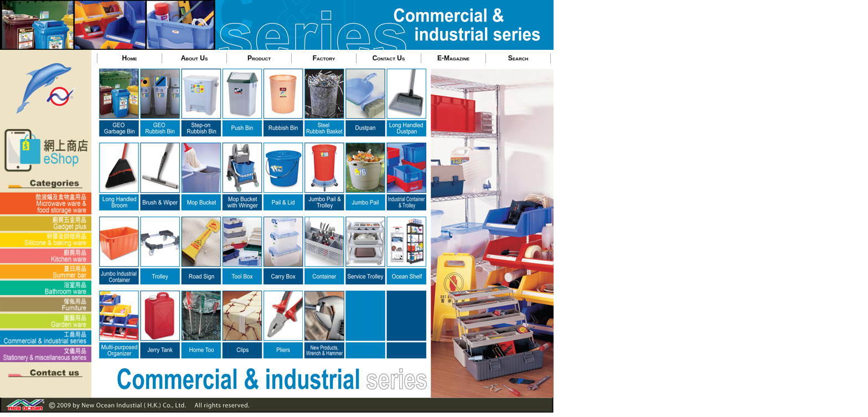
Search (518, 58)
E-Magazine (453, 58)
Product (259, 58)
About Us (195, 58)
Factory (324, 58)
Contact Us (389, 58)
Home (130, 58)
